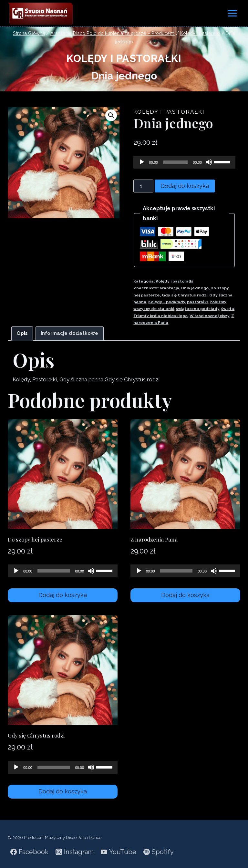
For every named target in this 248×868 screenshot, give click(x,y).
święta (228, 309)
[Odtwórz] (142, 162)
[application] (184, 162)
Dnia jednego (195, 288)
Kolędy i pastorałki (124, 58)
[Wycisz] (209, 162)
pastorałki (197, 302)
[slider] (176, 162)
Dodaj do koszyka (185, 186)
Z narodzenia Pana (154, 539)
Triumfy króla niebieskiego (160, 316)
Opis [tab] (22, 333)
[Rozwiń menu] (232, 13)
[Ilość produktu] (143, 186)
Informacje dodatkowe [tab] (69, 333)
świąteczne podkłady (198, 309)
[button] (111, 115)
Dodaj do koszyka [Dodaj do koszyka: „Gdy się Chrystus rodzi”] (63, 791)
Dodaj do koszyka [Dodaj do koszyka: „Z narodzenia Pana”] (185, 595)
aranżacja (169, 288)
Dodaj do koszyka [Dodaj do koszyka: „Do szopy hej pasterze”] (63, 595)
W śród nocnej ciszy (209, 316)
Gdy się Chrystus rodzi (185, 295)
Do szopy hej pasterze (35, 539)
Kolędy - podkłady (167, 302)
